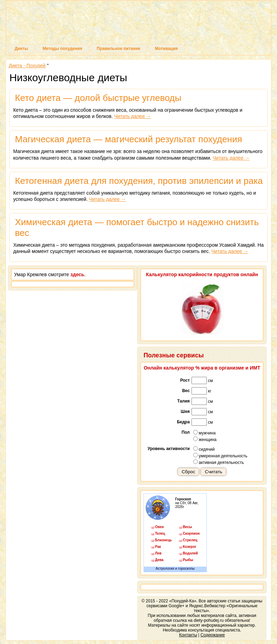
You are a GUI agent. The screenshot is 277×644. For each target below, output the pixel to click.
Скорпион (191, 533)
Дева (159, 560)
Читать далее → (133, 116)
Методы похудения (62, 49)
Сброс (189, 472)
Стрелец (190, 540)
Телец (160, 533)
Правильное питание (118, 49)
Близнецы (163, 540)
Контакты (188, 635)
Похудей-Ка (138, 24)
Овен (159, 527)
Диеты (21, 49)
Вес (186, 391)
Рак (158, 547)
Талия (184, 401)
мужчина (205, 433)
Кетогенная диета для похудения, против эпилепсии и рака (139, 181)
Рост (185, 380)
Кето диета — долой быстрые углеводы (98, 98)
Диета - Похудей (27, 66)
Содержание (213, 635)
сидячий (204, 449)
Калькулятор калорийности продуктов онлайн (202, 274)
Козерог (190, 547)
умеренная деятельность (220, 456)
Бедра (183, 422)
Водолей (190, 553)
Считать (213, 472)
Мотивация (166, 49)
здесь (78, 274)
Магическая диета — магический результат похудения (129, 139)
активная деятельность (219, 462)
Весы (188, 527)
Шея (185, 412)
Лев (158, 553)
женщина (205, 439)
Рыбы (188, 560)
